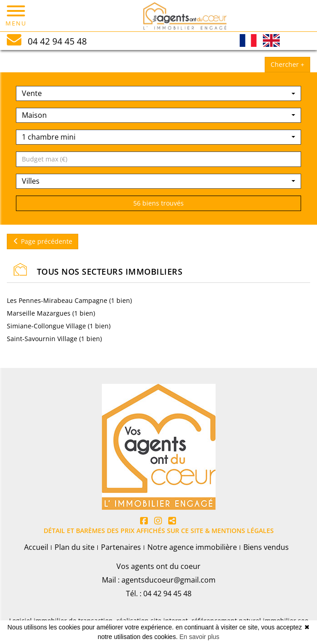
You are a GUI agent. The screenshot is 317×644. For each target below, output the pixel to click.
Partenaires (121, 547)
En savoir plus (199, 637)
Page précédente (43, 241)
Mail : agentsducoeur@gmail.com (159, 580)
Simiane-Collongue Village (47, 326)
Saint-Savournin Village (43, 339)
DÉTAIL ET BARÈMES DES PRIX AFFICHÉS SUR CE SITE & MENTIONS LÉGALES (159, 531)
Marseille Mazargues (40, 313)
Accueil (36, 547)
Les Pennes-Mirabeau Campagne (58, 300)
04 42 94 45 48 (167, 594)
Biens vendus (266, 547)
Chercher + (287, 64)
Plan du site (75, 547)
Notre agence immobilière (192, 547)
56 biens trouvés (158, 203)
